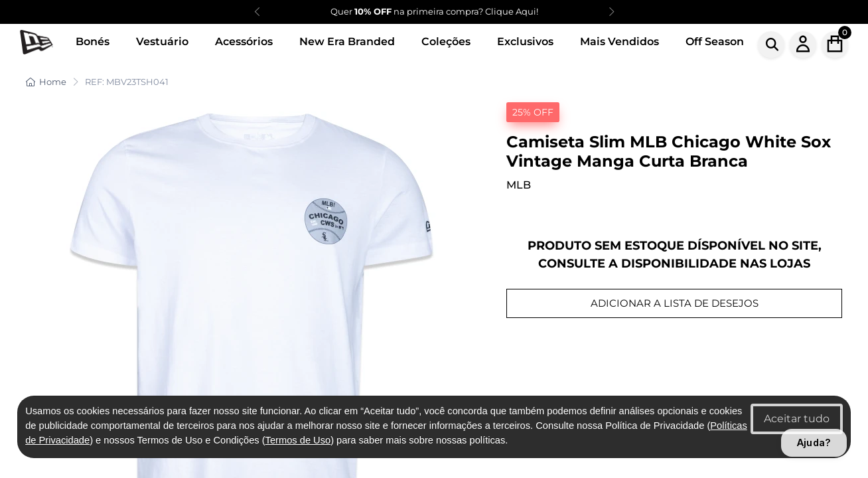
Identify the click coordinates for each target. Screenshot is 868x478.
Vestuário (162, 41)
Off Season (715, 41)
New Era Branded (347, 41)
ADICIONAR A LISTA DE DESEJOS (675, 303)
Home (46, 82)
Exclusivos (525, 41)
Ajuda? (814, 442)
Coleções (446, 41)
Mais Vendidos (619, 41)
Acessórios (244, 41)
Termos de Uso (298, 440)
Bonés (93, 41)
